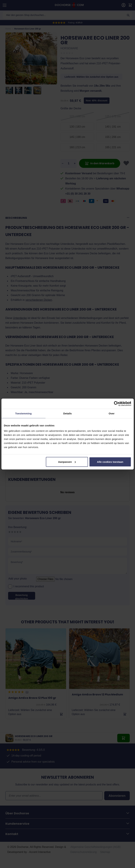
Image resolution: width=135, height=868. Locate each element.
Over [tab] (112, 413)
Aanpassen (67, 462)
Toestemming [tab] (23, 413)
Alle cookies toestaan (110, 462)
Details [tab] (68, 413)
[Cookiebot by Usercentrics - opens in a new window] (116, 404)
